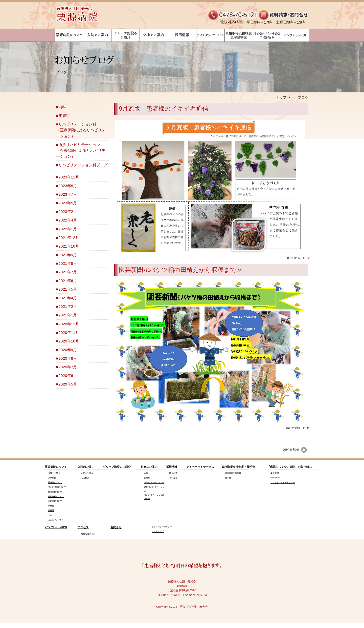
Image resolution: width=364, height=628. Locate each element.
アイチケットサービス (200, 467)
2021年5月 (68, 289)
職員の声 (173, 473)
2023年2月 (68, 211)
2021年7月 (68, 272)
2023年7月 (68, 194)
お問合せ (116, 527)
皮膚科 (64, 116)
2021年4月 (68, 298)
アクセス (83, 527)
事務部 (51, 506)
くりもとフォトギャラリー (283, 482)
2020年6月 (68, 376)
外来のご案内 (149, 467)
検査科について (55, 492)
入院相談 (85, 478)
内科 (62, 107)
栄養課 (51, 510)
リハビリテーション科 (154, 482)
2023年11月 (69, 177)
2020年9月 (68, 350)
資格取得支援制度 (233, 473)
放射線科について (56, 496)
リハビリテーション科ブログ (83, 165)
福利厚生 (173, 478)
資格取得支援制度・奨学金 (238, 467)
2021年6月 (68, 281)
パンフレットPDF (56, 527)
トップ (281, 97)
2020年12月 (69, 324)
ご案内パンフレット (57, 520)
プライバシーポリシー (162, 527)
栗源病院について (56, 467)
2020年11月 (69, 332)
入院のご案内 (86, 467)
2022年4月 (68, 220)
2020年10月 (69, 341)
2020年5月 (68, 384)
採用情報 (172, 467)
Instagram (275, 478)
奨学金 (228, 478)
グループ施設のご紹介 (117, 467)
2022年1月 (68, 229)
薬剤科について (55, 501)
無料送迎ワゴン (88, 534)
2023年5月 (68, 203)
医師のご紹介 (54, 473)
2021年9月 (68, 255)
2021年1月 (68, 315)
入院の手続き (87, 473)
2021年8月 (68, 263)
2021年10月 (69, 246)
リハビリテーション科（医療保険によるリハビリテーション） (81, 130)
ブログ (51, 515)
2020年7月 (68, 367)
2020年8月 (68, 358)
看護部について (55, 482)
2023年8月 (68, 186)
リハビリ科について (57, 487)
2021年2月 (68, 306)
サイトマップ (158, 531)
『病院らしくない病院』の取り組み (289, 467)
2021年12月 (69, 238)
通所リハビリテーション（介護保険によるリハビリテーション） (81, 150)
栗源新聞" (275, 473)
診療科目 (52, 478)
